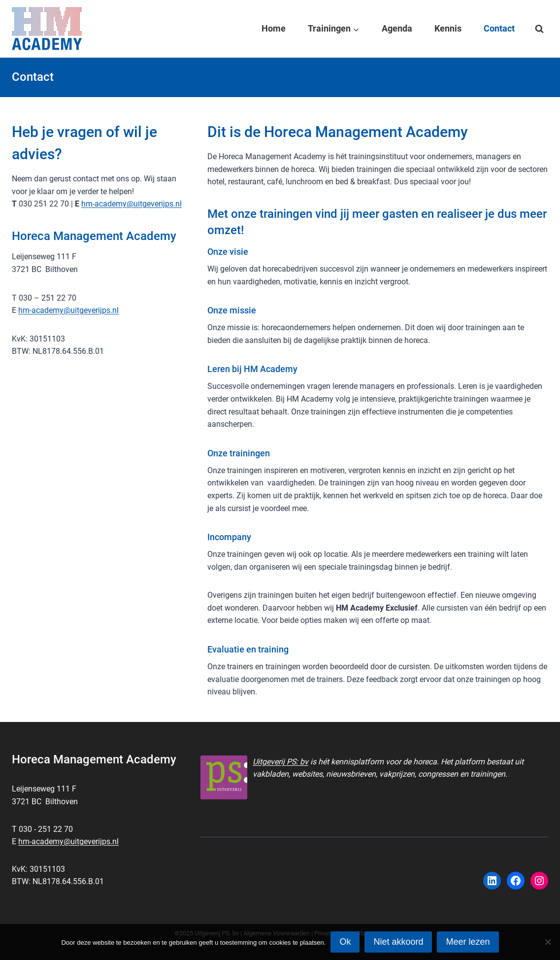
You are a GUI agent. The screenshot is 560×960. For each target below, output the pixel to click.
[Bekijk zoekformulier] (539, 29)
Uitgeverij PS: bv (280, 762)
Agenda (397, 28)
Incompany (229, 537)
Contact (499, 28)
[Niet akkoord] (548, 942)
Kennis (448, 28)
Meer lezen (468, 942)
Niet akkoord (398, 942)
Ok (345, 942)
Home (274, 28)
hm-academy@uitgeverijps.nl (132, 204)
